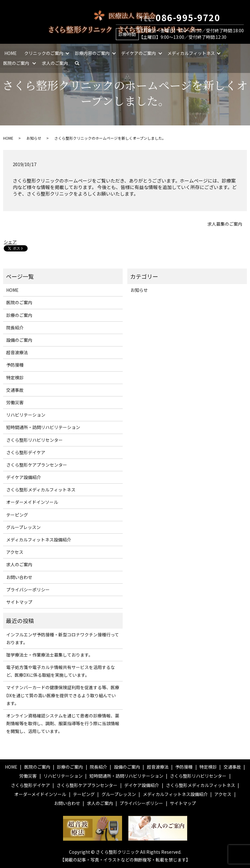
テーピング (17, 515)
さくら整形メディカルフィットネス (41, 490)
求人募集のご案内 (225, 224)
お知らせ (34, 138)
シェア (10, 242)
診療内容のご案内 (93, 53)
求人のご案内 (55, 63)
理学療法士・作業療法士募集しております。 (50, 655)
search (80, 63)
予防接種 (15, 365)
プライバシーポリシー (28, 590)
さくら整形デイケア (26, 452)
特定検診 (15, 377)
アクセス (15, 552)
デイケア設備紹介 (24, 477)
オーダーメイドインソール (32, 502)
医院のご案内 (16, 63)
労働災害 (15, 402)
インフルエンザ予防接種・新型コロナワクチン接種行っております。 (63, 638)
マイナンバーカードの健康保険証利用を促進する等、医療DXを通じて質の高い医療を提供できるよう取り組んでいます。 (63, 695)
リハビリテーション (26, 415)
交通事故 (15, 390)
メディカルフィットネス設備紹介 (39, 540)
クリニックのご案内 (44, 53)
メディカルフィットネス (192, 53)
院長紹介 (15, 328)
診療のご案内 (19, 315)
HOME (11, 53)
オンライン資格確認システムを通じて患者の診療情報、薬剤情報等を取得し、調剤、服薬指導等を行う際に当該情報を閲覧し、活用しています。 (63, 723)
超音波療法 (17, 352)
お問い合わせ (19, 577)
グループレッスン (23, 527)
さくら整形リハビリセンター (34, 440)
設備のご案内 (19, 340)
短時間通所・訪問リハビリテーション (43, 427)
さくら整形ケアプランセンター (37, 465)
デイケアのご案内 (139, 53)
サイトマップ (19, 602)
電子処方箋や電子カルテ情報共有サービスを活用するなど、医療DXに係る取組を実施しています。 (61, 671)
